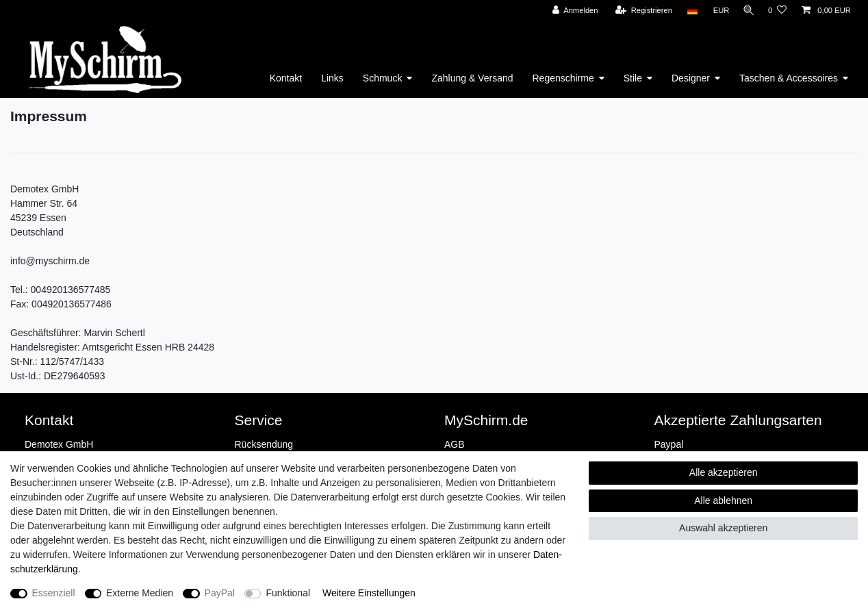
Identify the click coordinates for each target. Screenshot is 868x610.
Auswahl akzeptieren (723, 528)
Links (332, 78)
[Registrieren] (640, 11)
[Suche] (747, 11)
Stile (633, 78)
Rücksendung (264, 444)
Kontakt (286, 78)
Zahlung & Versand (472, 78)
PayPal (220, 593)
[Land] (688, 11)
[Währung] (717, 11)
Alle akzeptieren (724, 472)
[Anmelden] (571, 11)
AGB (455, 444)
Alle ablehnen (723, 500)
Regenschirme (563, 78)
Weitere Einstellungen (369, 593)
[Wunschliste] (777, 11)
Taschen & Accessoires (789, 78)
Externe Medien (140, 593)
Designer (691, 78)
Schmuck (383, 78)
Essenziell (54, 593)
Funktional (288, 593)
